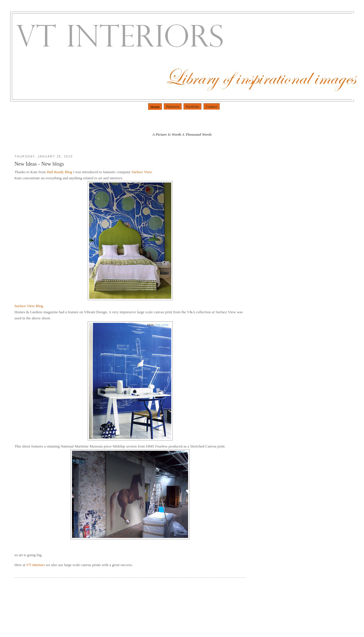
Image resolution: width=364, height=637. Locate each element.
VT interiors (36, 565)
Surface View (142, 172)
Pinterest (173, 107)
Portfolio (192, 107)
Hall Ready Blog (60, 172)
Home (155, 107)
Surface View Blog (29, 306)
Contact (212, 107)
